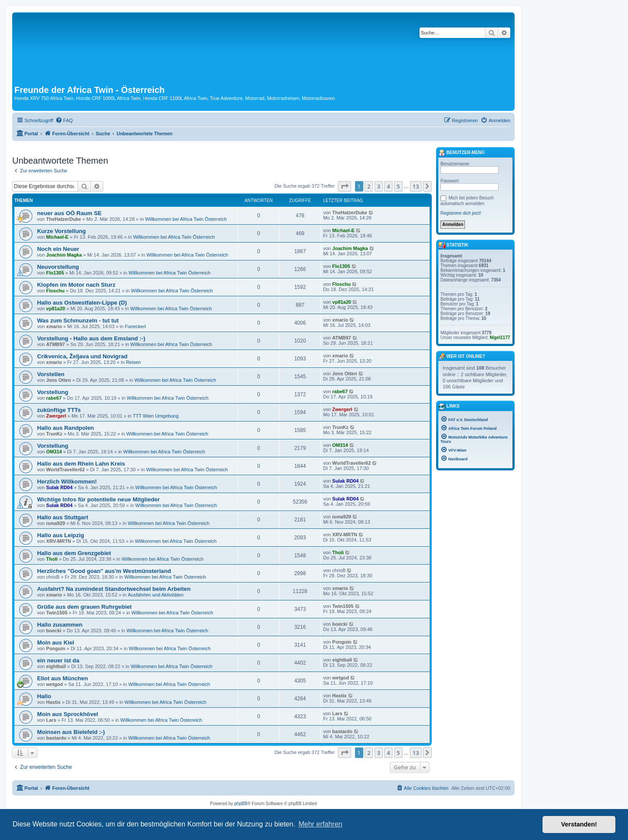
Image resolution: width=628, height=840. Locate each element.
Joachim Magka (64, 255)
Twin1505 (57, 613)
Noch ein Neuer (58, 249)
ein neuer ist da (58, 660)
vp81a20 (56, 309)
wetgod (55, 684)
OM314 (54, 452)
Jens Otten (59, 380)
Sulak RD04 (60, 487)
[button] (345, 186)
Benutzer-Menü (461, 153)
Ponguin (56, 648)
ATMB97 (56, 344)
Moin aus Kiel (56, 643)
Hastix (53, 702)
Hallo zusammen (60, 625)
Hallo (44, 696)
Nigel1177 (500, 338)
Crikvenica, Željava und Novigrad (82, 356)
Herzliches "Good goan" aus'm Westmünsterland (104, 571)
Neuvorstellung (58, 267)
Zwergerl (56, 416)
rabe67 (54, 398)
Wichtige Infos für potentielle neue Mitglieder (98, 499)
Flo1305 (55, 273)
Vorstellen (51, 374)
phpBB (241, 804)
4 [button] (388, 186)
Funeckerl (135, 326)
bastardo (56, 738)
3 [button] (379, 186)
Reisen (133, 362)
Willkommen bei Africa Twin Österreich (186, 219)
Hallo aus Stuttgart (63, 517)
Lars (51, 720)
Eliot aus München (63, 678)
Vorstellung (53, 392)
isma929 (56, 523)
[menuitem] (64, 120)
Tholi (52, 559)
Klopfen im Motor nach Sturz (76, 285)
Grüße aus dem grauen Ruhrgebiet (84, 607)
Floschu (55, 291)
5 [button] (398, 186)
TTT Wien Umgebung (156, 416)
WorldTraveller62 (65, 470)
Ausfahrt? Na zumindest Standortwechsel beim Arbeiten (114, 589)
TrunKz (54, 434)
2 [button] (369, 186)
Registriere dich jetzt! (461, 213)
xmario (54, 326)
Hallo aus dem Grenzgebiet (74, 553)
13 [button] (416, 186)
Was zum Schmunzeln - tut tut (78, 321)
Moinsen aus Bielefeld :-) (71, 732)
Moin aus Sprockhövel (68, 714)
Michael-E (57, 237)
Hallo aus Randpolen (65, 428)
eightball (56, 666)
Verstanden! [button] (579, 824)
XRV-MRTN (59, 541)
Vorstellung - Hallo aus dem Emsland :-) (91, 338)
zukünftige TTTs (59, 410)
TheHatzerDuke (64, 219)
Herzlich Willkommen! (67, 482)
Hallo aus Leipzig (61, 535)
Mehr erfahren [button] (320, 824)
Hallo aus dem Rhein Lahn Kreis (81, 464)
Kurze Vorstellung (61, 231)
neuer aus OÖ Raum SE (69, 213)
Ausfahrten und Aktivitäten (156, 595)
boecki (54, 631)
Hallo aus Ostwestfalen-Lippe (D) (82, 303)
